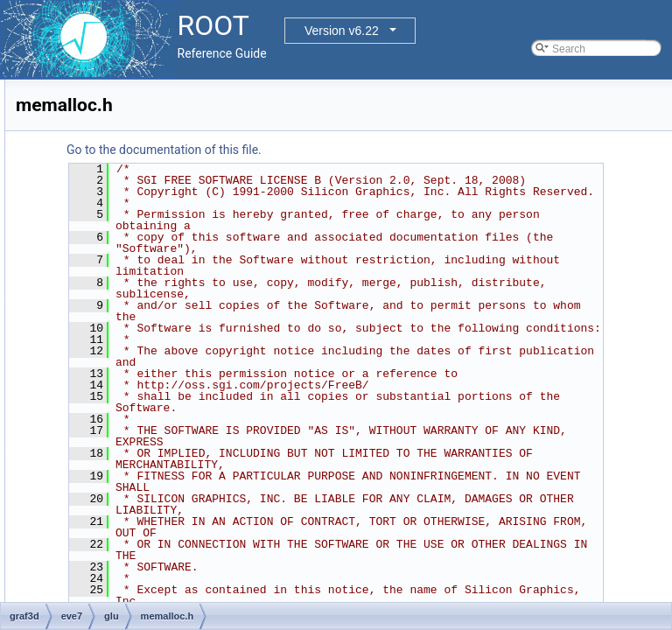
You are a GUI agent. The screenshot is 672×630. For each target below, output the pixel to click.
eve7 (83, 157)
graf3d (73, 118)
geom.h (117, 272)
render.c (119, 542)
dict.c (112, 214)
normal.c (120, 407)
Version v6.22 (342, 31)
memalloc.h (126, 349)
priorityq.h (123, 522)
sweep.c (119, 580)
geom (71, 80)
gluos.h (117, 311)
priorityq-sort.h (133, 484)
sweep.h (119, 599)
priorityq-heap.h (136, 465)
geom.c (117, 253)
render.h (119, 561)
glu (93, 176)
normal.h (120, 426)
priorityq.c (122, 503)
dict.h (112, 234)
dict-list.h (120, 195)
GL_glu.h (121, 291)
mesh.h (117, 388)
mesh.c (117, 368)
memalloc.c (126, 330)
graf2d (73, 99)
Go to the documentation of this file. (383, 150)
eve (80, 137)
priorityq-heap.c (136, 445)
